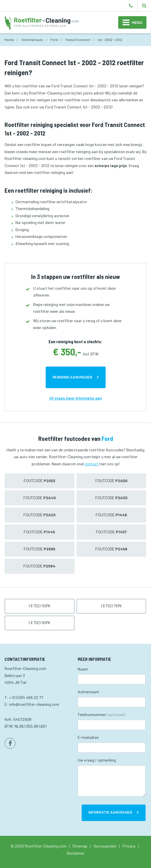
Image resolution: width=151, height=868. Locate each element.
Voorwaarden (105, 846)
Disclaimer (76, 853)
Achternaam (88, 692)
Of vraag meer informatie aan (76, 398)
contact (91, 464)
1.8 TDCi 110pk (40, 606)
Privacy (129, 846)
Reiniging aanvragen (72, 377)
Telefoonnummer (101, 714)
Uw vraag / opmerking (97, 760)
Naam (83, 669)
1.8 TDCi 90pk (39, 623)
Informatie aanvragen (110, 812)
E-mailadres (88, 737)
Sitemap (80, 846)
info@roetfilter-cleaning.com (34, 704)
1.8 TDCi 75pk (111, 606)
